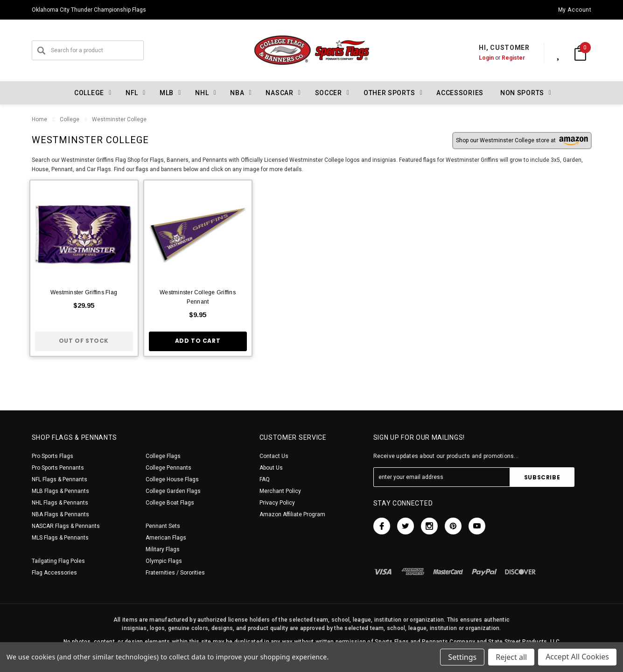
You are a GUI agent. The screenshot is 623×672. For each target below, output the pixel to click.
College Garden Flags (173, 491)
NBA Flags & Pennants (60, 514)
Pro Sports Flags (52, 456)
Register (504, 58)
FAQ (265, 479)
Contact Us (274, 456)
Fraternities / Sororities (175, 573)
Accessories (460, 93)
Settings (462, 657)
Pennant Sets (163, 526)
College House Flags (172, 479)
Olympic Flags (164, 561)
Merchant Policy (280, 491)
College (70, 119)
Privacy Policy (277, 503)
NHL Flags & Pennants (60, 503)
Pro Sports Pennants (58, 468)
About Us (271, 468)
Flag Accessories (54, 573)
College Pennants (168, 468)
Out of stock (84, 341)
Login (476, 58)
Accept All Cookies (577, 657)
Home (39, 119)
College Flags (163, 456)
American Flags (166, 538)
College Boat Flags (170, 503)
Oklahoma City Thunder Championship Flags (89, 10)
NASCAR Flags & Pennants (66, 526)
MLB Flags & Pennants (60, 491)
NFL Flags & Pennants (59, 479)
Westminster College (119, 119)
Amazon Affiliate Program (292, 514)
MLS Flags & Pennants (60, 538)
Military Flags (163, 549)
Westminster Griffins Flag (84, 292)
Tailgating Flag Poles (58, 561)
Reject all (511, 657)
